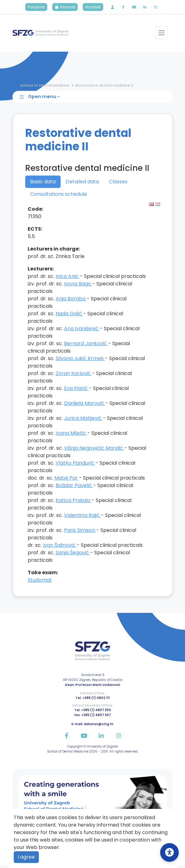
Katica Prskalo (74, 503)
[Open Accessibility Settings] (169, 852)
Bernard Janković (86, 347)
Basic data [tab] (43, 185)
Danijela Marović (85, 406)
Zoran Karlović (74, 376)
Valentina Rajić (83, 518)
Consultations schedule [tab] (59, 197)
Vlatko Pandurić (76, 466)
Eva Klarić (76, 391)
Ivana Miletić (72, 436)
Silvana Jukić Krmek (80, 361)
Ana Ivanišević (82, 332)
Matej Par (67, 481)
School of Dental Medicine (45, 86)
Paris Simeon (80, 533)
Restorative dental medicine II (104, 86)
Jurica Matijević (83, 421)
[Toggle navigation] (161, 34)
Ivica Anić (68, 279)
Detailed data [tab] (82, 185)
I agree (26, 857)
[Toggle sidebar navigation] (94, 99)
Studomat (40, 583)
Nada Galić (69, 317)
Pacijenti (33, 8)
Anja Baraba (71, 302)
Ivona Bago (78, 287)
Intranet (62, 8)
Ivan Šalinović (60, 548)
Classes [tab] (118, 185)
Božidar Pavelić (74, 488)
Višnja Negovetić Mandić (94, 451)
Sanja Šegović (73, 556)
